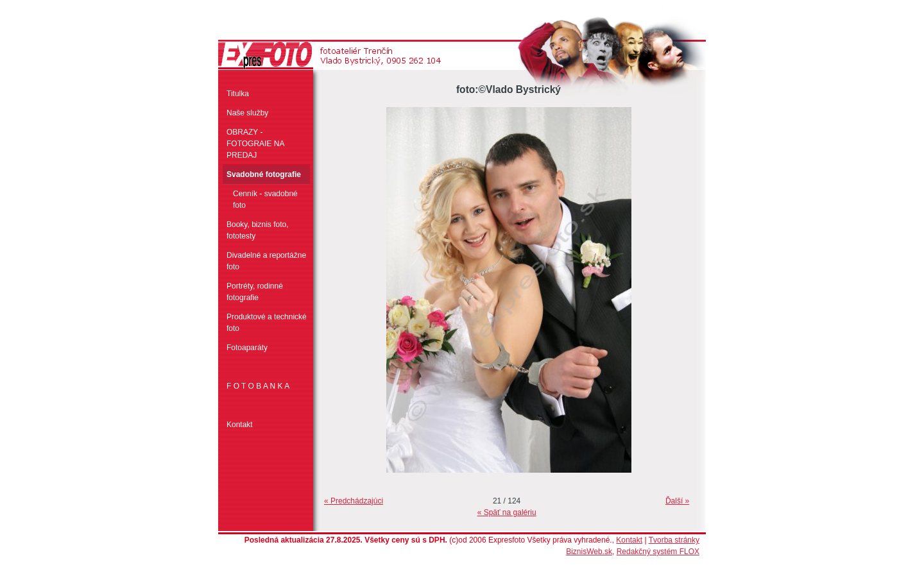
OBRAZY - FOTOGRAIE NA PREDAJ (255, 144)
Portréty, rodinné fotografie (255, 292)
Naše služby (247, 113)
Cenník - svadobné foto (265, 199)
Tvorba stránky (674, 540)
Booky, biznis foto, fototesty (258, 230)
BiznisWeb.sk (589, 552)
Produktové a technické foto (267, 323)
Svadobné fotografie (264, 174)
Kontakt (240, 425)
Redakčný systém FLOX (658, 552)
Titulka (238, 94)
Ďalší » (677, 501)
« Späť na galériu (507, 512)
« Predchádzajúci (354, 501)
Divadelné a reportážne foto (266, 261)
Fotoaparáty (247, 348)
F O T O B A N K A (258, 386)
